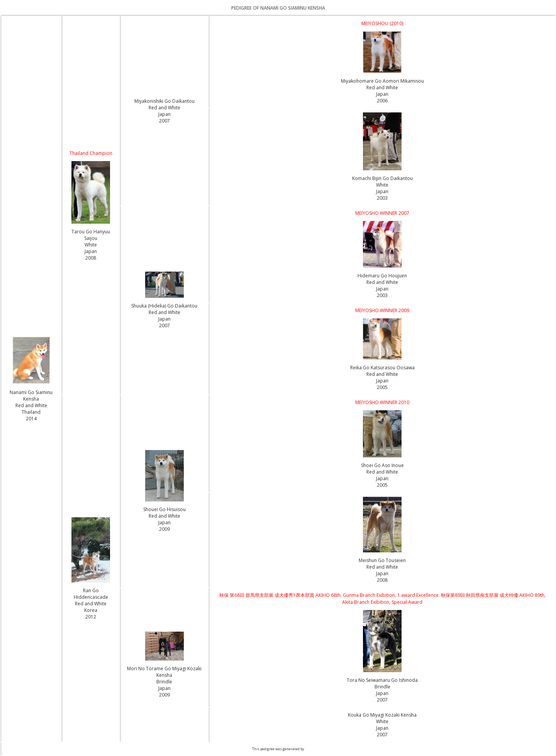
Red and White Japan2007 (164, 114)
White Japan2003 (382, 191)
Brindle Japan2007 (382, 693)
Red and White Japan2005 (382, 381)
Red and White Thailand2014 (31, 412)
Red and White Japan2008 (382, 573)
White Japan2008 (91, 251)
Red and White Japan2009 (164, 522)
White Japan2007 (382, 728)
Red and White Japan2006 (382, 94)
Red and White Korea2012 (91, 610)
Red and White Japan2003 (382, 289)
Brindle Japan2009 (164, 688)
